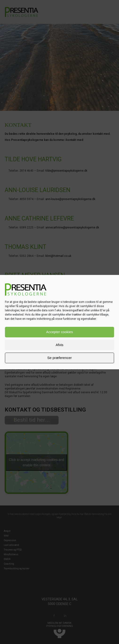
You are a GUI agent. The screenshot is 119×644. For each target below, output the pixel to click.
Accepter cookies (59, 332)
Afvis (60, 345)
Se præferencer (59, 358)
